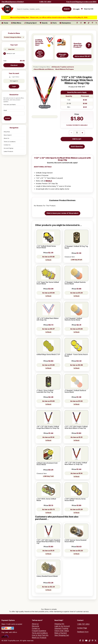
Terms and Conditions (40, 633)
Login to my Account (62, 626)
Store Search (8, 135)
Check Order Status (62, 631)
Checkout (14, 65)
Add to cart (77, 139)
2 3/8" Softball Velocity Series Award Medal (75, 500)
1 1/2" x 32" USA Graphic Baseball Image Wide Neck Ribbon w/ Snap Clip (48, 542)
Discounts (35, 626)
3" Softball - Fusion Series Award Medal (76, 355)
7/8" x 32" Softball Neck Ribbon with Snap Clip (48, 319)
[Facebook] (80, 641)
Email (5, 110)
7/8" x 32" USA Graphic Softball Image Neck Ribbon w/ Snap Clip (48, 427)
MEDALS (49, 181)
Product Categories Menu (13, 37)
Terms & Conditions (10, 142)
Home (5, 23)
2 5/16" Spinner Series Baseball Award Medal (76, 541)
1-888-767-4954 (45, 2)
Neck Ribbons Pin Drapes (65, 69)
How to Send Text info (40, 635)
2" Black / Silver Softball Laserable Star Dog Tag (45, 391)
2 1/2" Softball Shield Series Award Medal (46, 247)
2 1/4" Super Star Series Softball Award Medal (48, 283)
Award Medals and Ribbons (44, 69)
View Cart (11, 49)
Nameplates (65, 23)
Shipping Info (59, 624)
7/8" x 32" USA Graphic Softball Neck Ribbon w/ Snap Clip (76, 464)
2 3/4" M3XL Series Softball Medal (46, 500)
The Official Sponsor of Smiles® (13, 2)
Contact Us (7, 145)
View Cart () (89, 9)
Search (67, 9)
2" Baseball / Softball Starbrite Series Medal (75, 283)
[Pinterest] (92, 641)
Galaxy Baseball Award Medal (47, 576)
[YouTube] (86, 641)
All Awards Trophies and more (63, 67)
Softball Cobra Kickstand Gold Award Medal (47, 464)
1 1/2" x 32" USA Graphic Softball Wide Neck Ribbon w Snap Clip (76, 427)
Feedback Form (83, 632)
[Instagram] (83, 641)
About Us (6, 138)
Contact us (36, 628)
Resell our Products (39, 638)
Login (14, 86)
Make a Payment (61, 633)
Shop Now (7, 132)
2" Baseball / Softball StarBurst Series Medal (75, 391)
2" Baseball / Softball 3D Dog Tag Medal (76, 247)
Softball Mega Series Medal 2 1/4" (48, 355)
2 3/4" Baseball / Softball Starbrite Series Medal (73, 319)
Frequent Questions (39, 631)
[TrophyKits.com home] (7, 9)
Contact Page (82, 628)
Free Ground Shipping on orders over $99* (81, 2)
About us (35, 624)
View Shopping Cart (62, 635)
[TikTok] (90, 641)
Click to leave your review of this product (62, 213)
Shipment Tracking (61, 628)
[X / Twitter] (96, 641)
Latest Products (8, 151)
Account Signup (9, 148)
